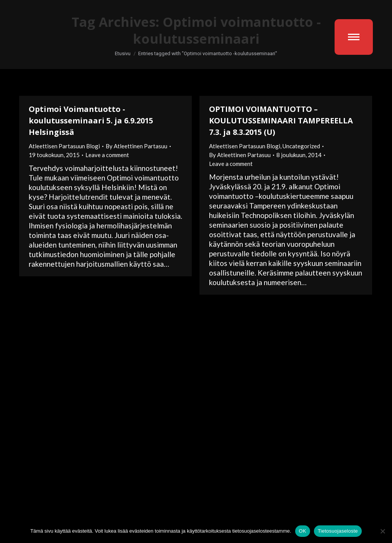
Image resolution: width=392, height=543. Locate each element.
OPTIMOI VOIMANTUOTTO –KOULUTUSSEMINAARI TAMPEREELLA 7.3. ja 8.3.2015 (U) (281, 121)
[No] (382, 531)
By (136, 146)
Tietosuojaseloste (338, 531)
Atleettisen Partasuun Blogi (64, 146)
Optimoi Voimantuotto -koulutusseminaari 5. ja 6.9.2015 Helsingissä (91, 121)
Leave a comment (107, 155)
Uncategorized (301, 146)
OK (303, 531)
